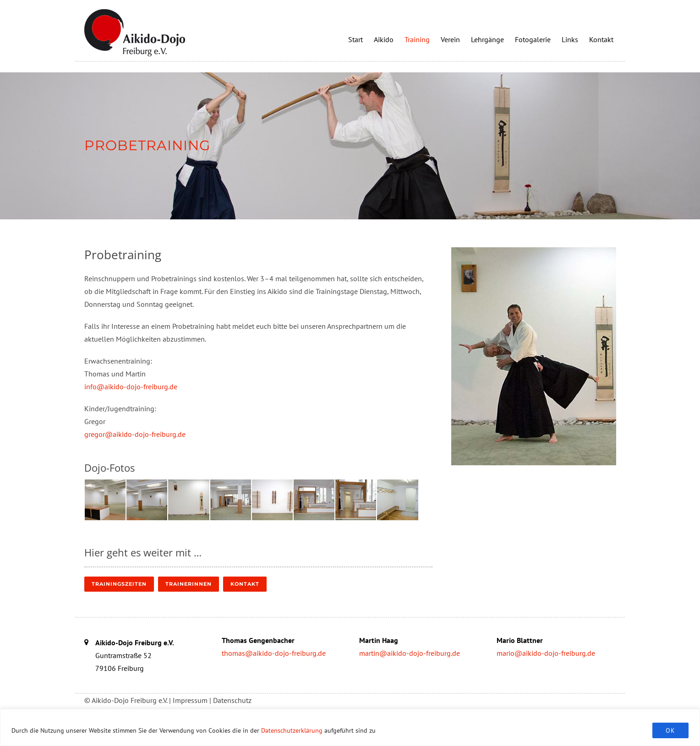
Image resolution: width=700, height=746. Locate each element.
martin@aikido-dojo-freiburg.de (410, 653)
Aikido (384, 39)
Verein (450, 39)
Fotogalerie (533, 39)
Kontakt (601, 39)
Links (570, 39)
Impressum (190, 700)
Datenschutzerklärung (292, 730)
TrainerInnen (189, 584)
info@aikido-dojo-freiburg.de (131, 387)
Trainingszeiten (119, 584)
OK (670, 730)
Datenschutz (232, 700)
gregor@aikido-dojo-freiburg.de (135, 434)
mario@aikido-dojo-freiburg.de (546, 653)
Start (355, 39)
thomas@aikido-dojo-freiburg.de (274, 653)
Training (417, 39)
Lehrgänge (487, 39)
